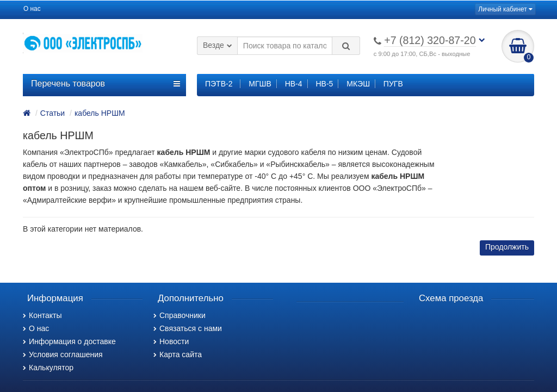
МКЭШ (358, 84)
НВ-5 (324, 84)
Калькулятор (48, 368)
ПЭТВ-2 (219, 84)
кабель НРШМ (100, 113)
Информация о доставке (69, 341)
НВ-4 (294, 84)
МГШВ (260, 84)
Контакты (42, 315)
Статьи (52, 113)
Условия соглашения (63, 354)
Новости (171, 341)
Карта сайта (178, 354)
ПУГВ (393, 84)
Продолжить (507, 247)
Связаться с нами (188, 328)
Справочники (180, 315)
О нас (32, 9)
